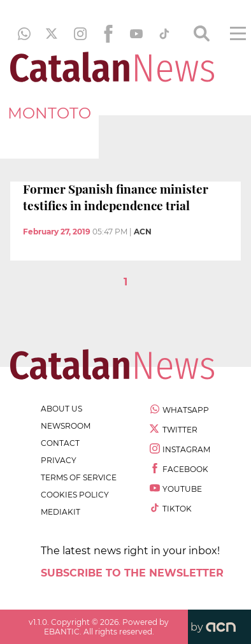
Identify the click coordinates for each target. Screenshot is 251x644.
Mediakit (61, 512)
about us (61, 409)
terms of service (79, 477)
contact (60, 443)
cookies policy (75, 495)
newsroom (66, 426)
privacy (59, 460)
